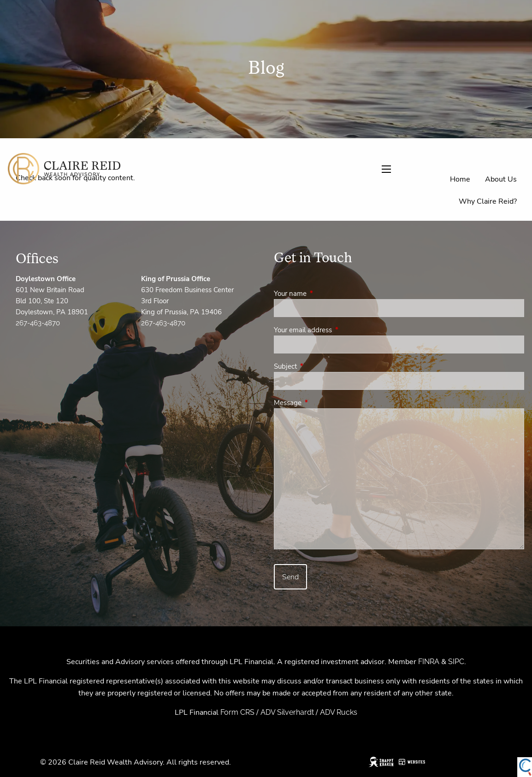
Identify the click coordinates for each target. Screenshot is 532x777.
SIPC (456, 662)
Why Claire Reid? (488, 201)
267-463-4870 (38, 323)
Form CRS (237, 712)
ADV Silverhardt (287, 712)
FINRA (429, 662)
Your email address (335, 330)
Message (320, 403)
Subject (318, 366)
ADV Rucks (339, 712)
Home (460, 179)
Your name (323, 294)
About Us (501, 179)
